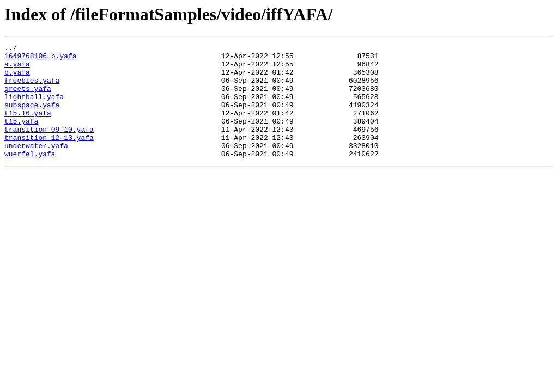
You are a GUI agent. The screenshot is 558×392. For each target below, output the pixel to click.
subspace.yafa (32, 118)
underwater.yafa (36, 167)
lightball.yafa (34, 108)
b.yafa (17, 78)
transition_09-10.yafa (49, 147)
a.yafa (17, 69)
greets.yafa (28, 98)
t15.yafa (21, 137)
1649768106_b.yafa (41, 59)
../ (11, 49)
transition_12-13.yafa (49, 157)
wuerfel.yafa (30, 176)
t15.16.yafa (28, 127)
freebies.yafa (32, 88)
